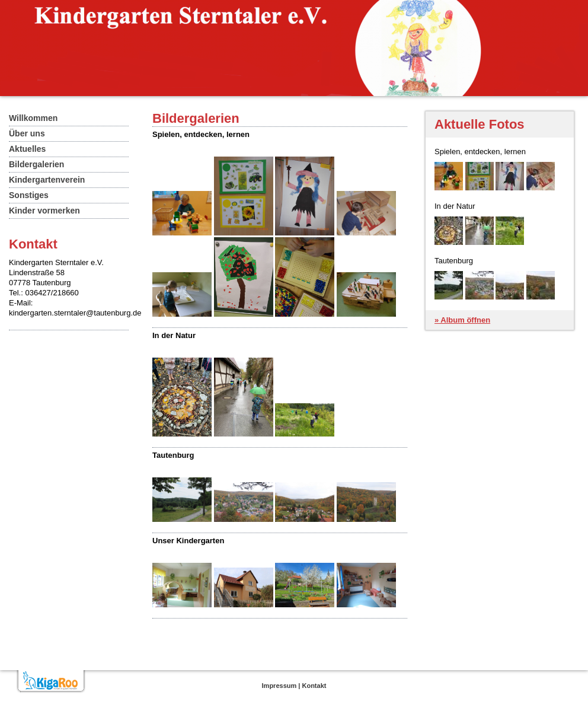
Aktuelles (27, 149)
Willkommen (33, 118)
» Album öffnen (462, 320)
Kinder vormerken (44, 211)
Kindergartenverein (47, 180)
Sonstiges (29, 195)
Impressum (279, 686)
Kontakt (314, 686)
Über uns (27, 133)
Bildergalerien (36, 164)
